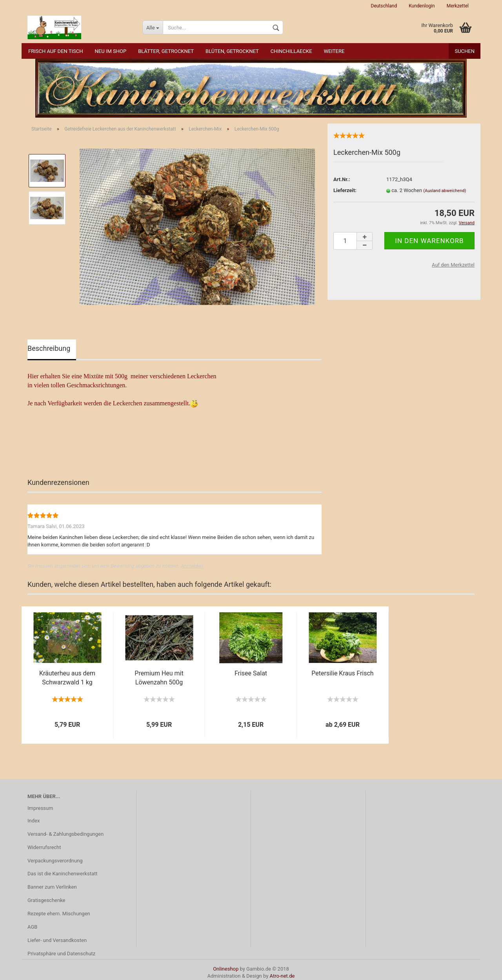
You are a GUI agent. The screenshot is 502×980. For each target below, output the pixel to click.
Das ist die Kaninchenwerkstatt (62, 874)
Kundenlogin (422, 6)
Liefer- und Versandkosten (57, 940)
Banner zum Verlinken (52, 887)
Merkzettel (458, 6)
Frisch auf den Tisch (56, 51)
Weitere (334, 51)
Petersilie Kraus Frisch (342, 673)
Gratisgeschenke (46, 900)
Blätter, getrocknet (166, 51)
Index (34, 821)
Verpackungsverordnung (55, 861)
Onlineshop (226, 969)
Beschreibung (49, 348)
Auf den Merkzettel (453, 265)
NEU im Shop (111, 51)
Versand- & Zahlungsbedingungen (65, 834)
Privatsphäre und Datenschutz (61, 954)
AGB (32, 927)
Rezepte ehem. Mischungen (59, 914)
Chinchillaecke (291, 51)
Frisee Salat (251, 673)
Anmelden (192, 566)
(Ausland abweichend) (445, 191)
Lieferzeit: (345, 190)
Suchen (465, 51)
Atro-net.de (282, 976)
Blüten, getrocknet (232, 51)
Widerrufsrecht (44, 847)
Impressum (40, 808)
